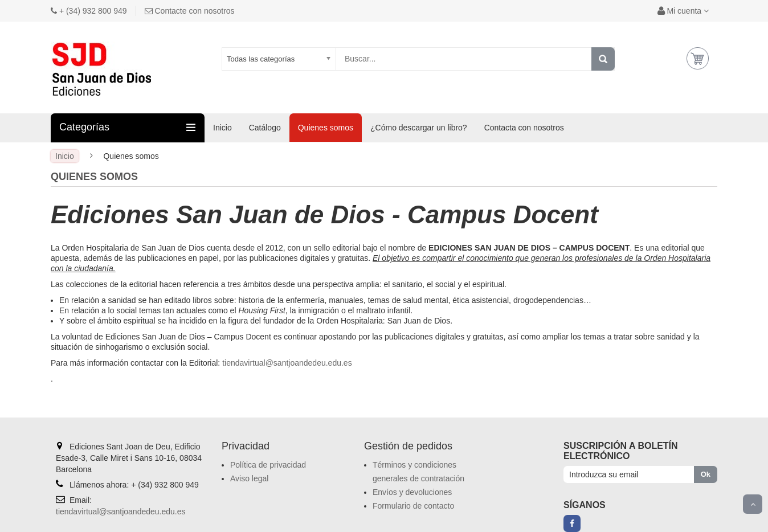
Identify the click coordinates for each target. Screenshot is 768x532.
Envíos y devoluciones (412, 492)
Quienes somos (326, 128)
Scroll (753, 504)
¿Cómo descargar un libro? (419, 128)
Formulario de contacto (413, 506)
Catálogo (265, 128)
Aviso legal (249, 478)
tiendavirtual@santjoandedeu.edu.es (287, 363)
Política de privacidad (268, 465)
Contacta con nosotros (524, 128)
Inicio (222, 128)
